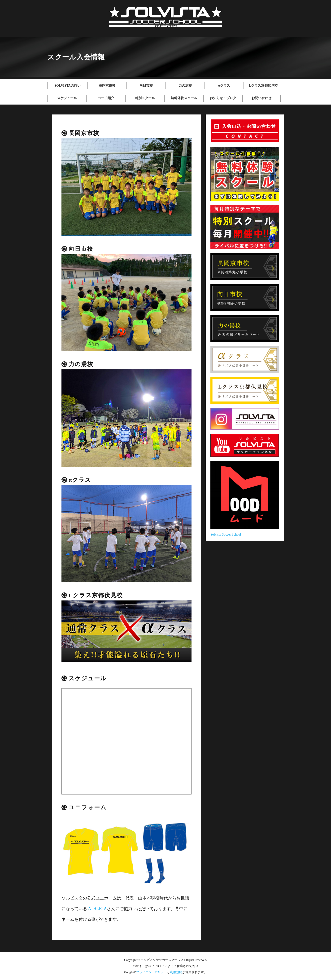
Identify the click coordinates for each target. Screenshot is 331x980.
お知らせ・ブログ (223, 98)
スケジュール (67, 98)
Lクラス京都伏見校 (263, 86)
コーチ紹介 (106, 98)
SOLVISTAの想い (67, 86)
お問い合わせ (261, 98)
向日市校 (146, 86)
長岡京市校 (107, 86)
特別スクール (145, 98)
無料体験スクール (184, 98)
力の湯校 (185, 86)
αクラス (224, 86)
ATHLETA (98, 909)
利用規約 (176, 972)
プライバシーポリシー (152, 972)
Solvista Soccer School (226, 534)
